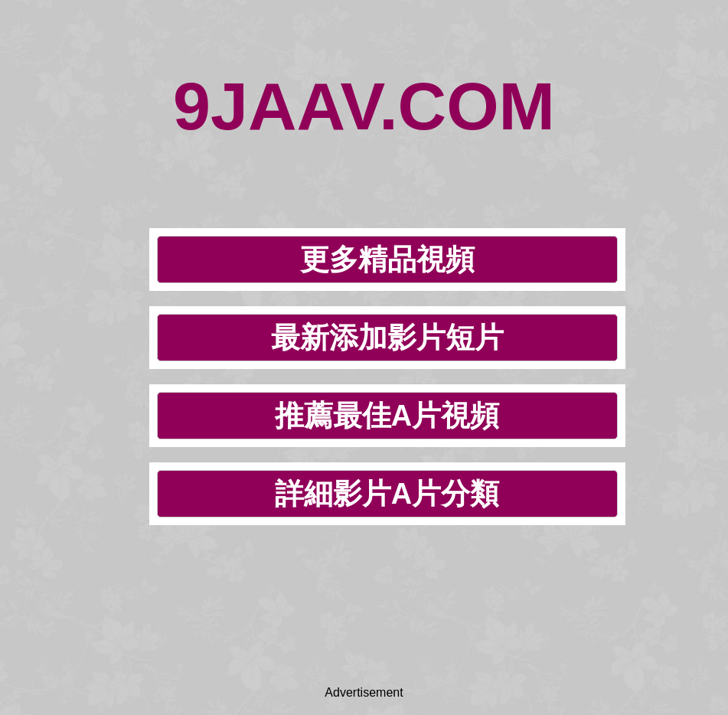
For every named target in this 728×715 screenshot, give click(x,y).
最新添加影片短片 (387, 338)
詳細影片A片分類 (387, 494)
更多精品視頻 (387, 260)
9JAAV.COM (364, 106)
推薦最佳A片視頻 (387, 416)
